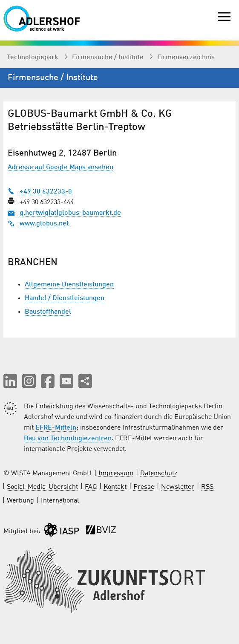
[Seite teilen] (85, 381)
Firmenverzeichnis (186, 58)
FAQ (91, 487)
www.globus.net (38, 224)
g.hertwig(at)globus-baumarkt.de (70, 213)
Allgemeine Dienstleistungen (69, 285)
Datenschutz (159, 474)
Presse (144, 487)
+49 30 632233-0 (40, 192)
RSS (207, 487)
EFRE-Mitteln (56, 428)
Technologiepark (33, 58)
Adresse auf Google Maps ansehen (60, 167)
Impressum (116, 474)
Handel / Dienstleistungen (65, 298)
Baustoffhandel (48, 312)
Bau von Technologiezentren (68, 439)
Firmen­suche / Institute (109, 58)
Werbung (20, 501)
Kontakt (115, 487)
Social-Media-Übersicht (42, 487)
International (60, 501)
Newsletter (178, 487)
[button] (10, 381)
